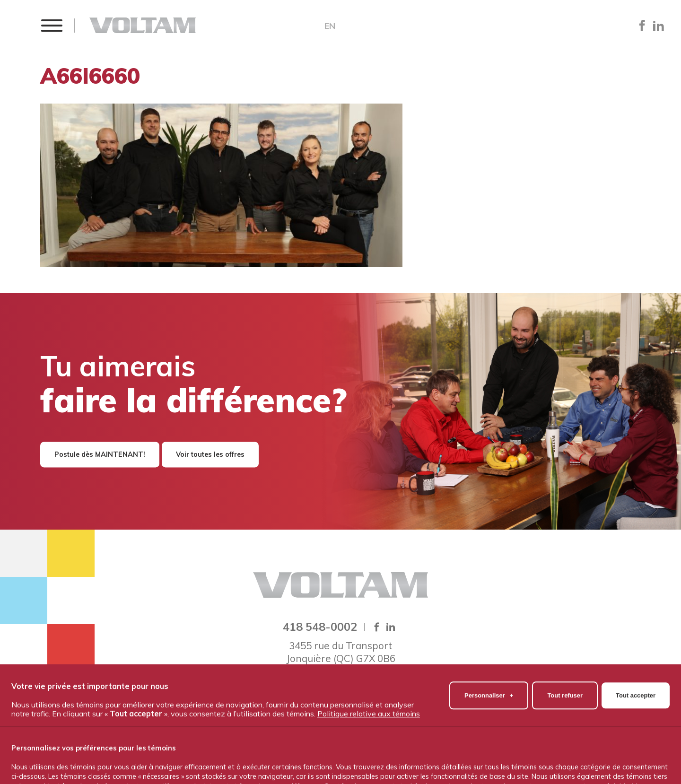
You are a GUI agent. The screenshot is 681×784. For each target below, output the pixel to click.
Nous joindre (503, 697)
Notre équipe (272, 697)
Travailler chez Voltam (420, 697)
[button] (51, 25)
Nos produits (337, 697)
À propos (214, 697)
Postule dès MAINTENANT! (100, 454)
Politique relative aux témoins (369, 764)
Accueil (167, 697)
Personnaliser (489, 746)
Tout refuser (565, 746)
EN (330, 26)
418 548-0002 (320, 627)
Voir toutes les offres (210, 454)
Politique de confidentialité (340, 713)
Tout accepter (636, 746)
